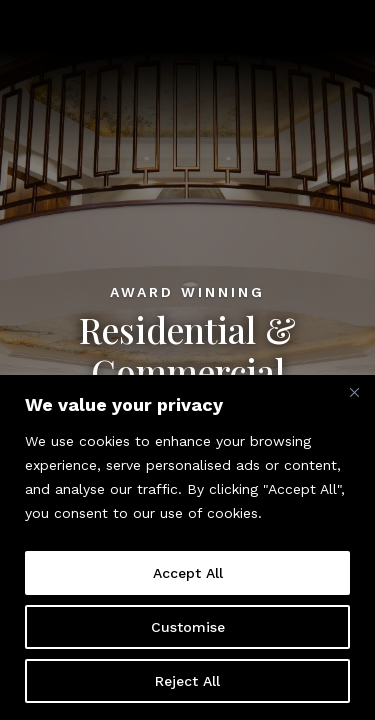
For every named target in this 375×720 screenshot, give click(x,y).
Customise (188, 627)
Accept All (188, 573)
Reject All (187, 681)
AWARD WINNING (187, 292)
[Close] (354, 392)
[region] (187, 547)
